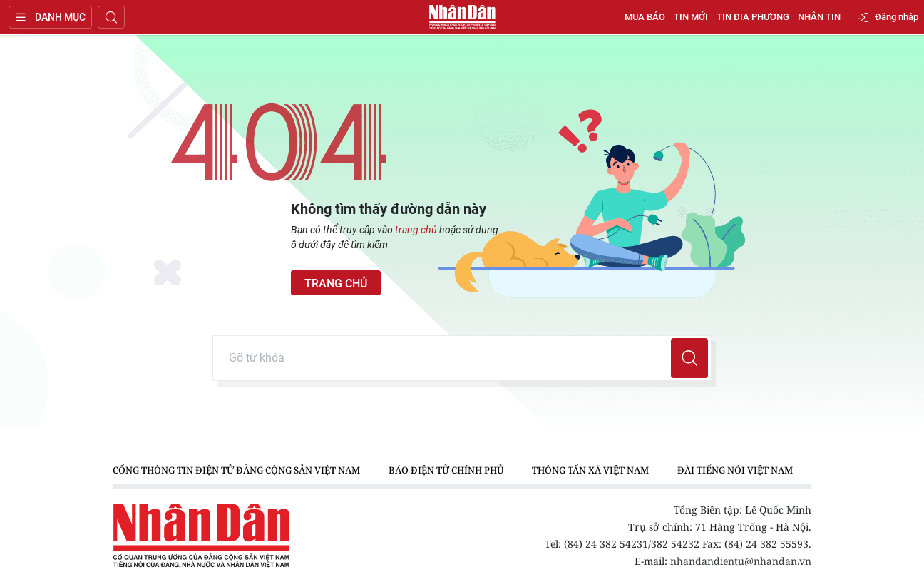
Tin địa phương (753, 17)
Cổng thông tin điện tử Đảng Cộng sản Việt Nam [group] (236, 470)
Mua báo (645, 17)
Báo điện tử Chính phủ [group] (446, 470)
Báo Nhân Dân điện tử (462, 17)
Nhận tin (819, 17)
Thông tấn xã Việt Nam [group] (590, 470)
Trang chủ (336, 284)
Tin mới (691, 17)
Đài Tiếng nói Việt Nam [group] (735, 470)
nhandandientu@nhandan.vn (741, 561)
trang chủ (416, 230)
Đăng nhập (897, 17)
